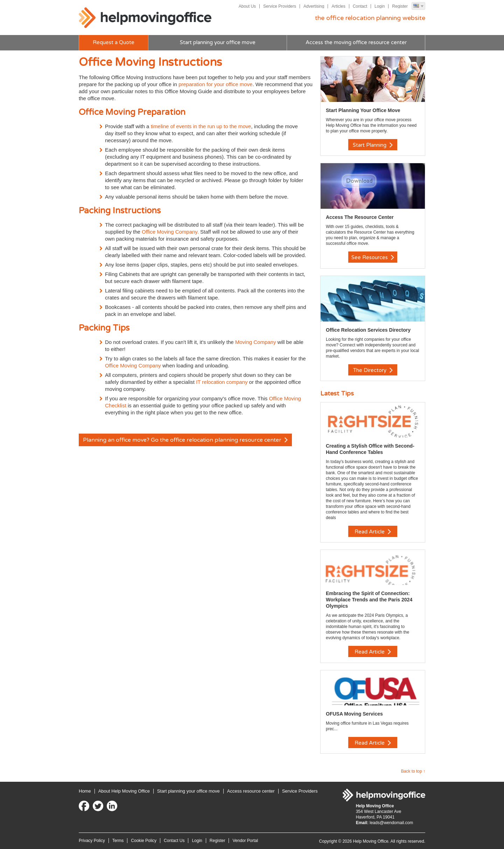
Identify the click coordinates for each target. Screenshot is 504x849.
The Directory (373, 370)
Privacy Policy (92, 840)
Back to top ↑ (413, 771)
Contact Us (174, 840)
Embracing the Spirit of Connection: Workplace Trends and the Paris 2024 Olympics (369, 599)
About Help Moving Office (124, 790)
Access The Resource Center (360, 217)
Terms (118, 840)
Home (85, 790)
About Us (247, 6)
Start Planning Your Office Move (363, 110)
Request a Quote (114, 43)
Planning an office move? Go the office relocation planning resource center (186, 440)
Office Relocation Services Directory (368, 330)
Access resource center (251, 790)
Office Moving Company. (170, 232)
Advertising (314, 6)
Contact (360, 6)
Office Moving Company (134, 365)
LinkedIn (112, 805)
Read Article (373, 531)
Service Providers (280, 6)
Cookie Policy (144, 840)
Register (400, 6)
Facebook (84, 805)
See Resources (373, 257)
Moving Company (256, 342)
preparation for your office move (216, 84)
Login (380, 6)
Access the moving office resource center (356, 43)
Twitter (98, 805)
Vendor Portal (245, 840)
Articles (338, 6)
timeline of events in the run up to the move (201, 126)
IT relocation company (222, 382)
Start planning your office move (218, 43)
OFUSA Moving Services (354, 713)
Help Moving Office (145, 18)
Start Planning (373, 145)
